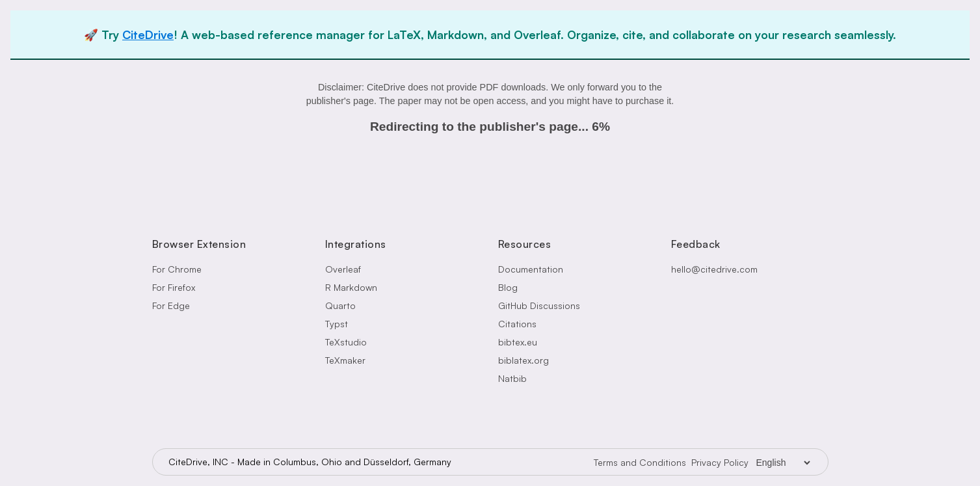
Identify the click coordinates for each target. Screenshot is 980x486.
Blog (508, 287)
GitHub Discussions (539, 305)
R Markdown (351, 287)
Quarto (340, 305)
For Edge (171, 305)
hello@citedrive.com (714, 269)
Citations (517, 324)
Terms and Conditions (640, 462)
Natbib (512, 378)
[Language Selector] (783, 463)
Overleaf (343, 269)
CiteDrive (148, 34)
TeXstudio (346, 342)
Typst (337, 324)
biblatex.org (523, 360)
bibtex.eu (518, 342)
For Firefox (174, 287)
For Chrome (177, 269)
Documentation (531, 269)
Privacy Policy (720, 462)
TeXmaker (345, 360)
